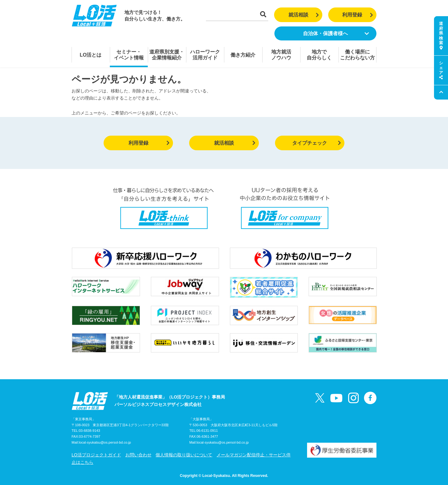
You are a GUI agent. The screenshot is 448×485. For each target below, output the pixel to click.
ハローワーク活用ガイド (205, 55)
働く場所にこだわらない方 (357, 55)
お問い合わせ (138, 455)
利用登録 (358, 15)
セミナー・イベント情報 (129, 55)
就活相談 (304, 15)
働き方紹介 (243, 55)
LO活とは (91, 55)
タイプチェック (317, 143)
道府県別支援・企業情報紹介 (167, 55)
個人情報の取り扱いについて (184, 455)
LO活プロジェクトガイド (96, 455)
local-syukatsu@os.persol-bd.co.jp (105, 442)
